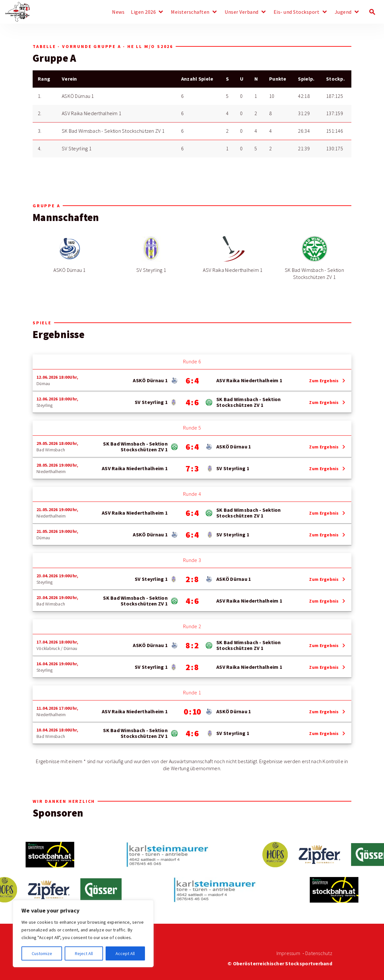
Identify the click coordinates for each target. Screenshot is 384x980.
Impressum (288, 953)
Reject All (84, 953)
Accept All (125, 953)
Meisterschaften (190, 12)
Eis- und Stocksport (297, 12)
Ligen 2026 (143, 12)
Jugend (343, 12)
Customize (42, 953)
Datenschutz (319, 953)
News (118, 12)
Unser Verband (242, 12)
